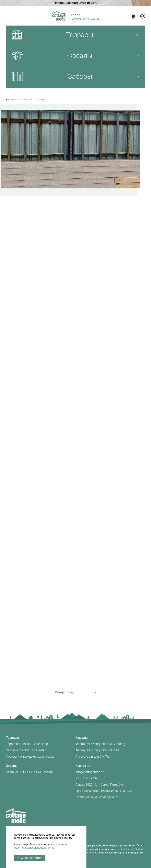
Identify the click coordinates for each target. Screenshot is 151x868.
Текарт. (141, 845)
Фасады (82, 738)
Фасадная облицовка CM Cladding (100, 744)
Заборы (12, 766)
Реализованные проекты (22, 99)
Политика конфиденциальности (34, 848)
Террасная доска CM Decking (27, 744)
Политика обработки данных (97, 797)
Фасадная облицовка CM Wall (97, 750)
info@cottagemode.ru (91, 772)
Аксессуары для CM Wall (93, 757)
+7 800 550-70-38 (88, 778)
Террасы (12, 738)
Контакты (83, 766)
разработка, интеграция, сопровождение (111, 845)
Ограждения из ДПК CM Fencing (29, 772)
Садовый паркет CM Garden (26, 750)
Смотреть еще (65, 692)
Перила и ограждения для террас (30, 757)
